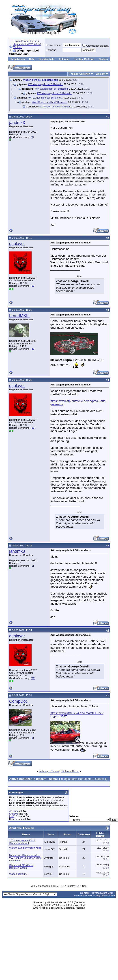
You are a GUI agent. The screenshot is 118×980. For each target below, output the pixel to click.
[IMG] (12, 816)
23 (33, 286)
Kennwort (51, 50)
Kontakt (85, 893)
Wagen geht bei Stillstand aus (41, 80)
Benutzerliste (47, 59)
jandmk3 (17, 122)
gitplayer (17, 244)
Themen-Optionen (79, 74)
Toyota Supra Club (102, 893)
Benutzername (54, 45)
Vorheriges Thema (49, 771)
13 (33, 349)
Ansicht (101, 74)
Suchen (103, 59)
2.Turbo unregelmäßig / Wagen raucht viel (22, 842)
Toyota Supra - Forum (25, 41)
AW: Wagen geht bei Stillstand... (45, 84)
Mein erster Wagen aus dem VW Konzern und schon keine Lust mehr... (25, 858)
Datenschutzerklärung (87, 896)
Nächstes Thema (70, 771)
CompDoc (18, 701)
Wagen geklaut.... (19, 874)
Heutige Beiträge (84, 59)
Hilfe (32, 59)
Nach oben (109, 896)
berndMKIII (19, 316)
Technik (18, 47)
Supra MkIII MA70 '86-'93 (27, 44)
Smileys (14, 814)
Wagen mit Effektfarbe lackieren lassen (21, 867)
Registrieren (18, 59)
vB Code (14, 811)
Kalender (64, 59)
